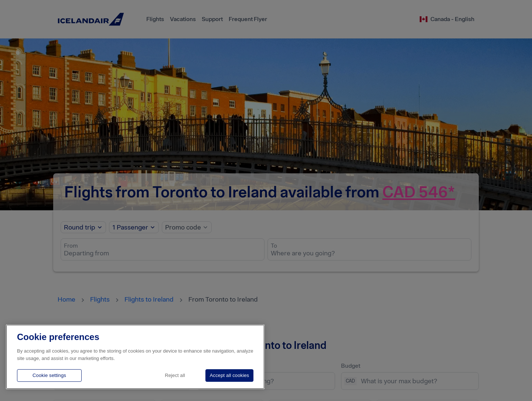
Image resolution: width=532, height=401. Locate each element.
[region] (135, 357)
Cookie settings (49, 375)
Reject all (175, 375)
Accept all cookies (229, 375)
